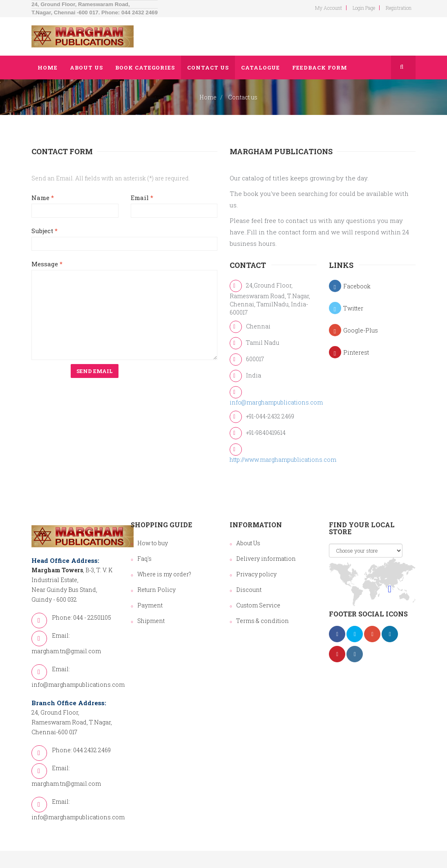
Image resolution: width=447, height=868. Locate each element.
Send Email (95, 371)
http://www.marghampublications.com (283, 460)
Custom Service (258, 605)
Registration (399, 8)
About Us (248, 543)
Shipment (151, 621)
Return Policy (156, 590)
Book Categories (145, 67)
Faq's (144, 559)
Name (43, 198)
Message (47, 264)
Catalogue (260, 67)
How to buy (153, 543)
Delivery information (266, 559)
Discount (249, 590)
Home (48, 67)
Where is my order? (164, 574)
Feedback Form (320, 67)
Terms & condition (263, 621)
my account (329, 8)
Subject (45, 231)
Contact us (208, 67)
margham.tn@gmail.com (66, 651)
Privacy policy (256, 574)
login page (364, 8)
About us (86, 67)
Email (142, 198)
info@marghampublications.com (276, 402)
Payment (150, 605)
